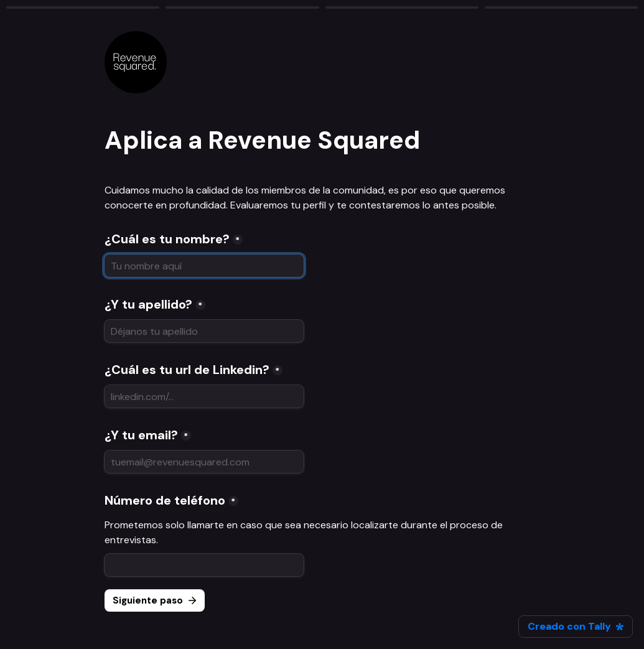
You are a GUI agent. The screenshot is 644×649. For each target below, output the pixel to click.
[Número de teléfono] (204, 565)
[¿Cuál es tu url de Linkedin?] (204, 396)
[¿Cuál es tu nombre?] (204, 266)
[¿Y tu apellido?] (204, 331)
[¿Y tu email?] (204, 462)
